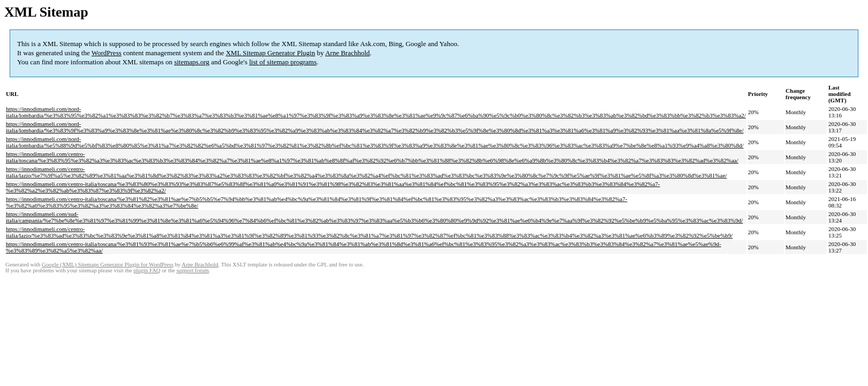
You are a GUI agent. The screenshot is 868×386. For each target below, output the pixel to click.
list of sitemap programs (283, 62)
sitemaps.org (192, 62)
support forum (193, 270)
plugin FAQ (147, 270)
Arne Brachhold (347, 53)
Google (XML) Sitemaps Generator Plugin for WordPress (108, 265)
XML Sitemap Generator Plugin (271, 53)
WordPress (107, 53)
